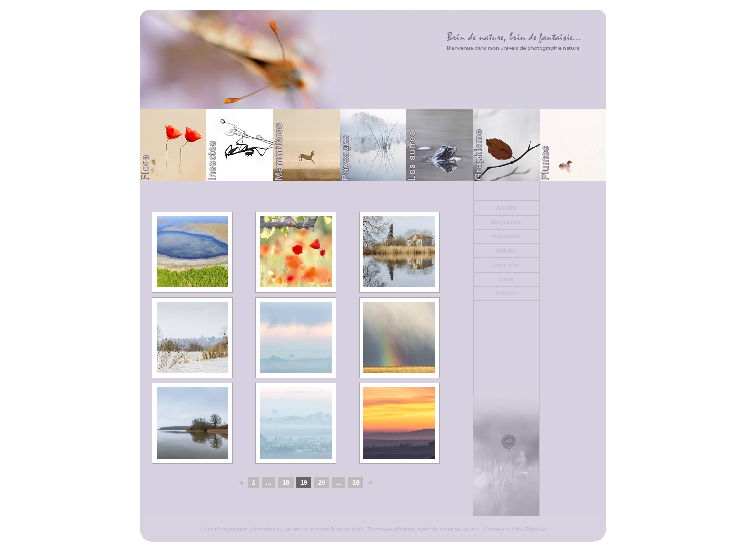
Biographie (506, 222)
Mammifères (306, 145)
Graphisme (506, 145)
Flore (173, 145)
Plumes (573, 145)
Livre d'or (506, 265)
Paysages (373, 145)
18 (286, 482)
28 (356, 482)
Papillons (240, 145)
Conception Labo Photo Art (515, 529)
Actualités (506, 236)
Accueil (506, 208)
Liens (506, 279)
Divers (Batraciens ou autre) (440, 145)
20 (322, 482)
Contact (506, 294)
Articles (506, 251)
